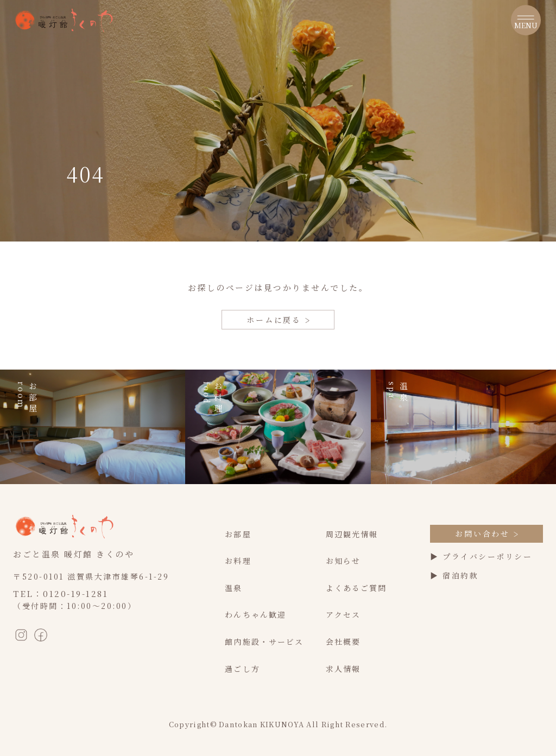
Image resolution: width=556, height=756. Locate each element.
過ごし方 (242, 669)
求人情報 (343, 669)
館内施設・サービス (264, 641)
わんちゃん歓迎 (255, 614)
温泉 (233, 588)
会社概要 (343, 641)
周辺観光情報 (352, 534)
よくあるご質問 (356, 588)
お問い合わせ (486, 533)
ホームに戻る (278, 320)
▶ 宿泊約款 (454, 575)
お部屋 (238, 534)
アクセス (343, 614)
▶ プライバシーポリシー (481, 556)
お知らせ (343, 561)
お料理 (238, 561)
